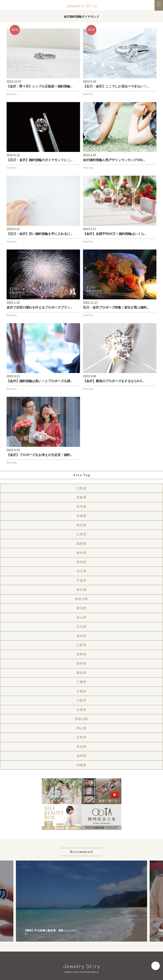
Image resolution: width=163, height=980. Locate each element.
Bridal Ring (12, 94)
